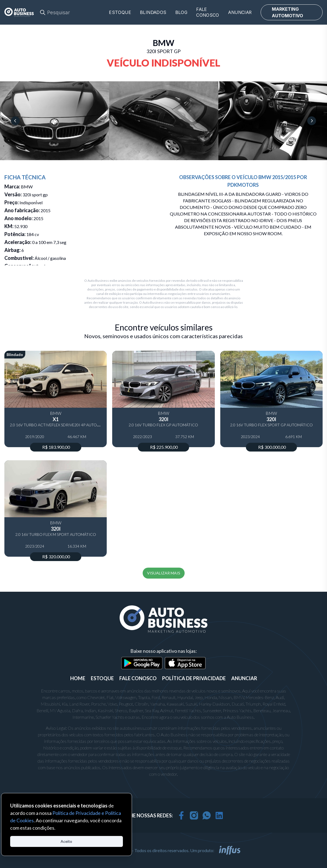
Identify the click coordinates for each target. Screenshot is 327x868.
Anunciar (240, 12)
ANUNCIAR (244, 678)
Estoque (120, 12)
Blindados (153, 12)
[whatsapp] (207, 815)
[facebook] (181, 815)
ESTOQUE (102, 678)
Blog (181, 12)
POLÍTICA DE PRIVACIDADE (194, 678)
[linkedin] (219, 815)
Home (78, 678)
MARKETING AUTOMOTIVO (287, 12)
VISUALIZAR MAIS (164, 573)
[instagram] (194, 815)
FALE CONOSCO (138, 678)
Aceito (66, 841)
